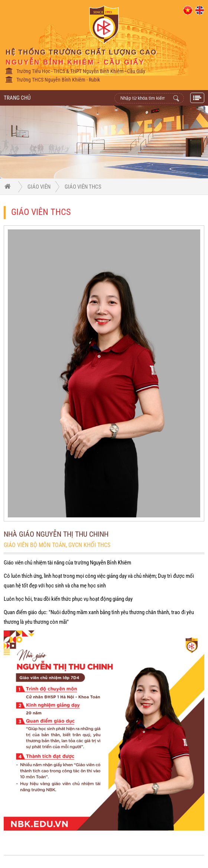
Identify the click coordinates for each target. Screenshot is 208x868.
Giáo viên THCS (83, 187)
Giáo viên (39, 187)
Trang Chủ (17, 98)
